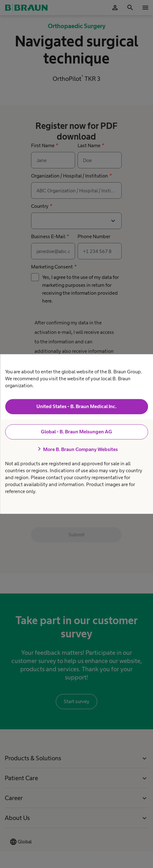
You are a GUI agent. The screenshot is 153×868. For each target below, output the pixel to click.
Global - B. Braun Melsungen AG (76, 432)
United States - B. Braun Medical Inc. (76, 406)
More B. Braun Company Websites (77, 449)
